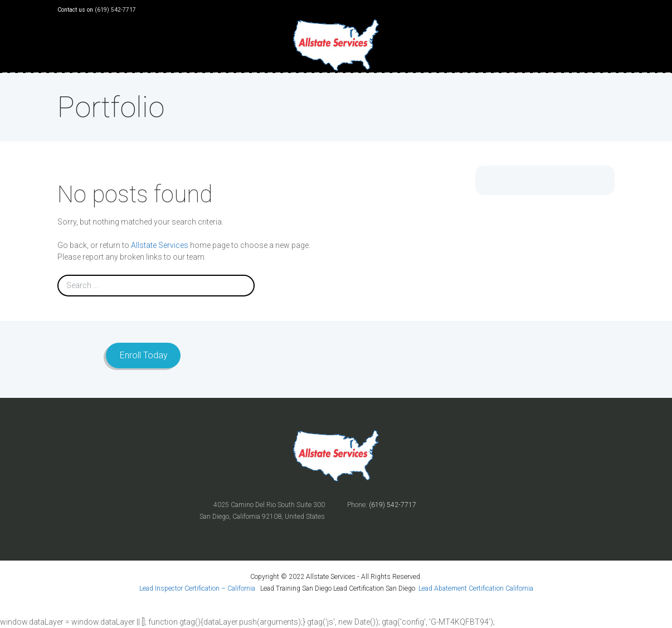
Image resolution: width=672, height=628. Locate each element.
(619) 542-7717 (115, 10)
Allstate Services (160, 245)
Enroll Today (143, 355)
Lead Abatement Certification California (476, 588)
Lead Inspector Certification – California (198, 588)
